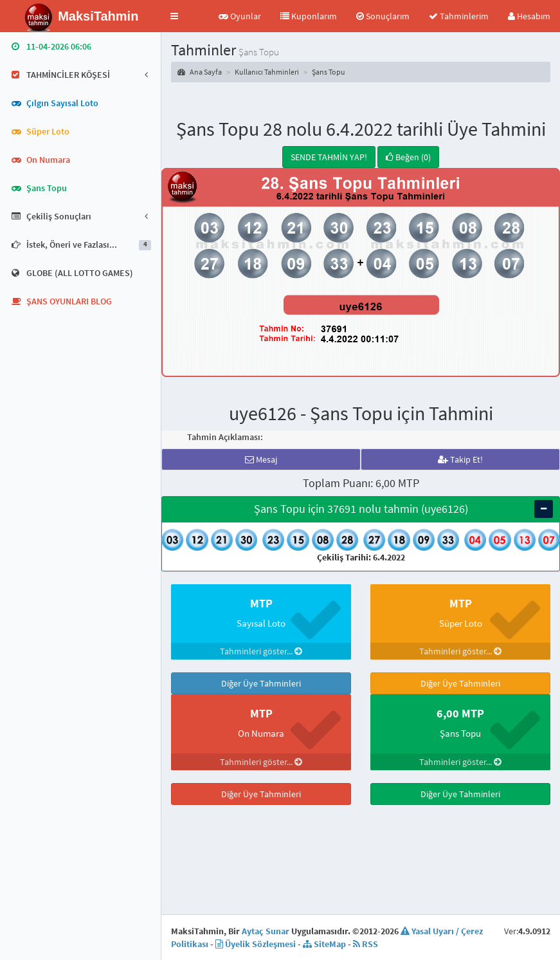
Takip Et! (460, 459)
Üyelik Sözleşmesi (256, 912)
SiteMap (324, 912)
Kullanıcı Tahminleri (267, 72)
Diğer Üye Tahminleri (261, 683)
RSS (366, 912)
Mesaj (261, 459)
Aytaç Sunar (266, 899)
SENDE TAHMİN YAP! (329, 157)
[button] (174, 16)
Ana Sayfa (200, 72)
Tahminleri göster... (261, 651)
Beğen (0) (408, 157)
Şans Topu (329, 72)
